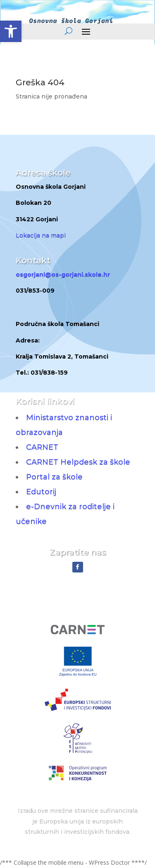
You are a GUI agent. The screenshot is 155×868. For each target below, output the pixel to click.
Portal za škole (54, 477)
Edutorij (41, 492)
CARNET (42, 447)
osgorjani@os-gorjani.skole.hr (63, 274)
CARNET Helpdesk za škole (78, 462)
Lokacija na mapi (41, 235)
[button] (11, 31)
